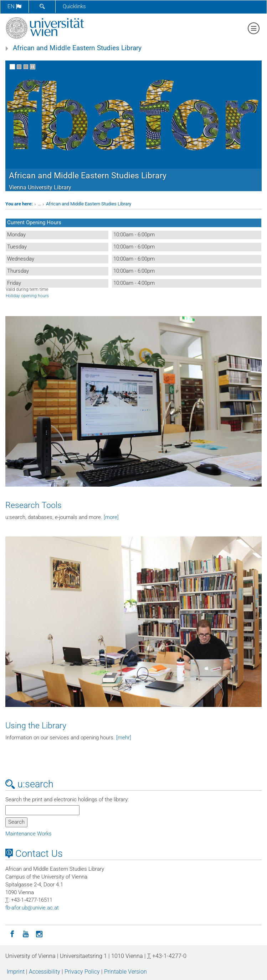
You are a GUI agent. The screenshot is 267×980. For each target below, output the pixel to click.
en (14, 6)
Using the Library (36, 725)
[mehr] (124, 738)
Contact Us (34, 854)
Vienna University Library (40, 187)
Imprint (16, 972)
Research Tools (34, 505)
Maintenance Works (29, 834)
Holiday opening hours (27, 296)
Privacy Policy (82, 972)
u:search (29, 784)
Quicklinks (74, 6)
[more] (111, 517)
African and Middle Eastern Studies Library (77, 48)
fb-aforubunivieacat (32, 908)
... (39, 204)
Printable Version (125, 972)
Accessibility (45, 972)
